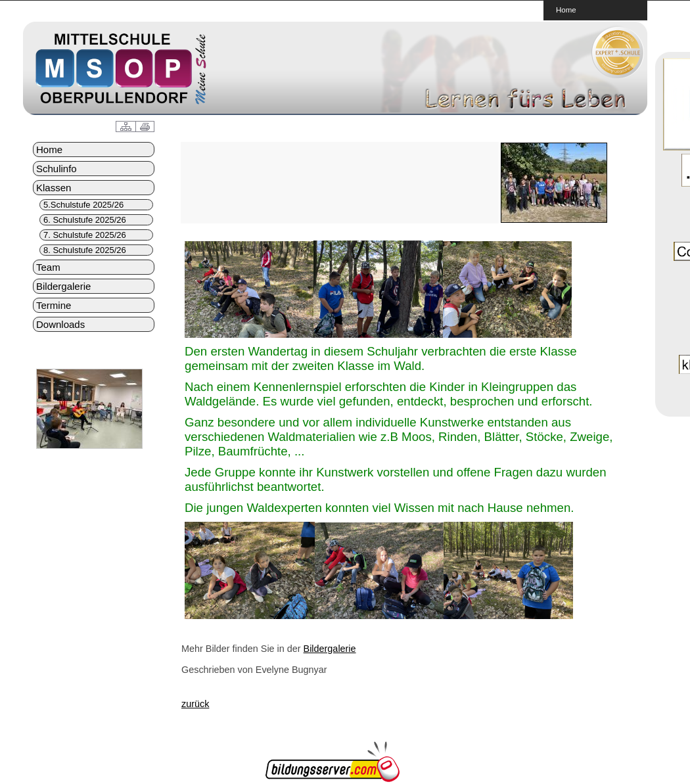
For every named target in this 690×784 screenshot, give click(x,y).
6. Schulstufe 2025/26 (85, 220)
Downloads (60, 324)
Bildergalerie (63, 286)
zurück (195, 704)
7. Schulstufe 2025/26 (85, 235)
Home (566, 10)
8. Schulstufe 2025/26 (85, 250)
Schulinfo (57, 169)
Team (48, 267)
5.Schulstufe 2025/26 (83, 205)
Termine (54, 305)
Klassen (54, 188)
